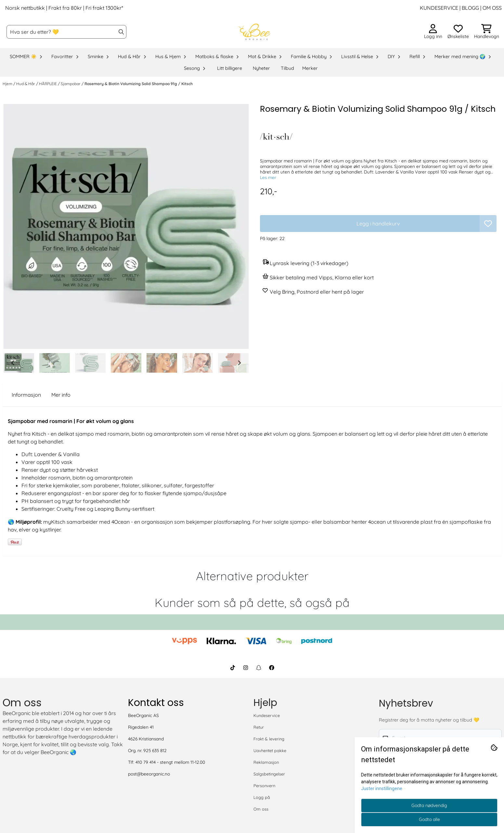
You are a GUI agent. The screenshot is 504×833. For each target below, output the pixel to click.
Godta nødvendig (429, 805)
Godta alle (429, 819)
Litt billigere (230, 68)
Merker (310, 68)
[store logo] (254, 32)
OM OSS (492, 8)
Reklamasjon (266, 762)
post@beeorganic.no (149, 774)
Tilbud (287, 68)
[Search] (121, 32)
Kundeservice (267, 715)
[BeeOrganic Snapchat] (259, 668)
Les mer (268, 177)
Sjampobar (71, 84)
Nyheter (261, 68)
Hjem (8, 84)
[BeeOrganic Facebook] (272, 668)
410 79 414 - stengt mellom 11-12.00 (170, 762)
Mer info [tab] (61, 395)
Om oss (261, 809)
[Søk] (66, 32)
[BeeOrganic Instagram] (246, 668)
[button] (488, 224)
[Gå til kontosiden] (433, 32)
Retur (259, 727)
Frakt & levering (269, 739)
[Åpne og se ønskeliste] (458, 32)
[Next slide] (239, 363)
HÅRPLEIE (48, 84)
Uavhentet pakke (270, 750)
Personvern (264, 786)
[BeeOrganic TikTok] (233, 668)
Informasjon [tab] (26, 395)
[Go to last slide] (13, 363)
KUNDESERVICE (439, 8)
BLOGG (470, 8)
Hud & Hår (26, 84)
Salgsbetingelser (269, 774)
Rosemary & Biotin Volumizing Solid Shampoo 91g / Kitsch (139, 84)
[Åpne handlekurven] (487, 32)
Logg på (262, 797)
